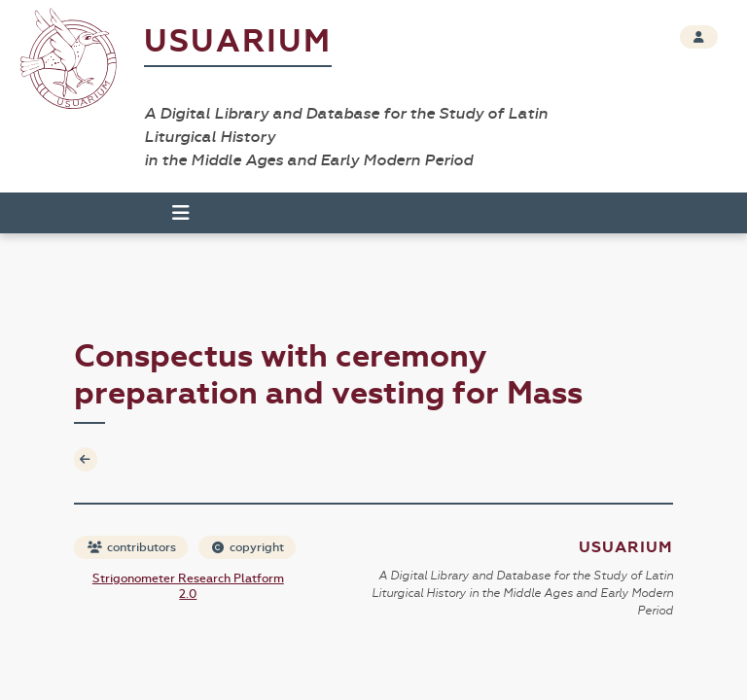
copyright (248, 547)
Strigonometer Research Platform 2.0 (188, 586)
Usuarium (238, 41)
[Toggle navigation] (181, 213)
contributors (132, 547)
